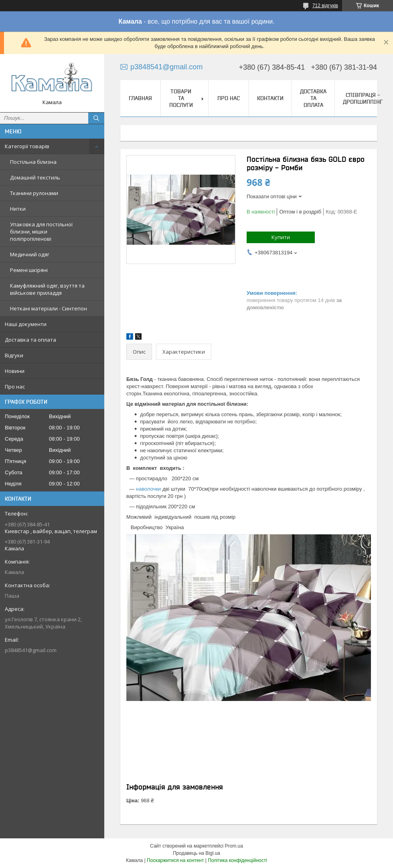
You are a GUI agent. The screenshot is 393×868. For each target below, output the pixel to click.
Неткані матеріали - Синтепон (49, 308)
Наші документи (26, 324)
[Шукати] (96, 118)
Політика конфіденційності (237, 860)
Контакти (270, 98)
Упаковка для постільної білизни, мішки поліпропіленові (41, 232)
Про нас (15, 387)
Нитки (18, 209)
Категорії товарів (27, 146)
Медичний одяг (30, 254)
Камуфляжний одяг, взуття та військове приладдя (47, 289)
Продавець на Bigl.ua (196, 853)
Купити (281, 237)
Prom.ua (234, 846)
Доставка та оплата (30, 340)
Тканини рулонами (34, 193)
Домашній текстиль (35, 177)
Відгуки (14, 355)
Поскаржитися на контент (175, 860)
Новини (15, 371)
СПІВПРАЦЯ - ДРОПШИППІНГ (363, 98)
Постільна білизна (33, 162)
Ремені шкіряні (29, 270)
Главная (140, 98)
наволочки (149, 489)
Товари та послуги (181, 98)
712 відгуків (325, 6)
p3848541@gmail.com (31, 650)
